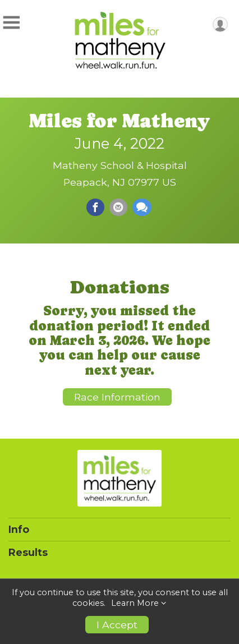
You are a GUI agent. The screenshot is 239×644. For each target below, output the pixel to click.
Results (28, 553)
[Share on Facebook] (95, 208)
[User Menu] (220, 24)
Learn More (135, 603)
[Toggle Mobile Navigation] (11, 23)
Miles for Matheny (119, 121)
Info (19, 530)
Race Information (117, 397)
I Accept (117, 625)
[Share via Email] (118, 208)
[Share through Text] (142, 208)
